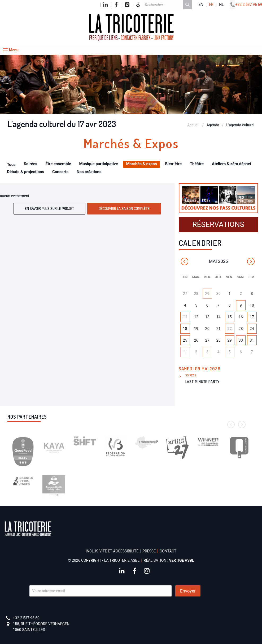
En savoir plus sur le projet (49, 209)
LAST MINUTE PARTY (202, 382)
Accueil (193, 125)
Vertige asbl (182, 560)
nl (221, 5)
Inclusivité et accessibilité (112, 551)
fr (211, 5)
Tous (11, 165)
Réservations (218, 224)
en (201, 5)
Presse (149, 551)
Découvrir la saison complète (124, 209)
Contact (168, 551)
